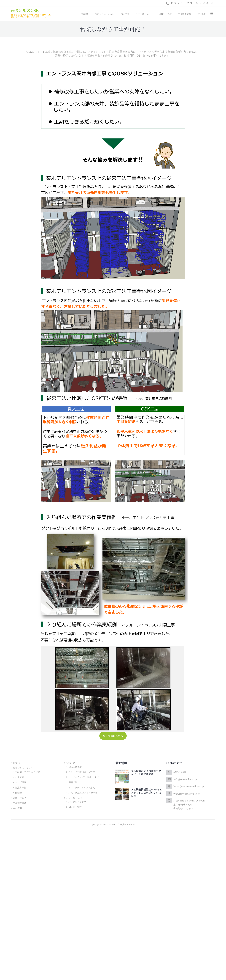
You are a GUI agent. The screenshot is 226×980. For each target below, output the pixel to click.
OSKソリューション (23, 768)
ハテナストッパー (75, 798)
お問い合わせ (20, 798)
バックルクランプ (77, 802)
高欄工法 (73, 782)
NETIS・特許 (75, 807)
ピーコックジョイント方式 (82, 787)
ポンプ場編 (21, 782)
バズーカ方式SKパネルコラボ (83, 793)
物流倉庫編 (21, 787)
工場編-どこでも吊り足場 (28, 772)
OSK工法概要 (75, 767)
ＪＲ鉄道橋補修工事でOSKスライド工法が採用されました (146, 793)
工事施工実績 (20, 803)
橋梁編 (18, 793)
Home (16, 763)
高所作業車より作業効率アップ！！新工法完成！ (146, 773)
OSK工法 (71, 763)
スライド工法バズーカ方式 (82, 772)
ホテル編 (19, 777)
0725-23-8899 (180, 772)
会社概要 (17, 808)
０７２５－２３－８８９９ (189, 3)
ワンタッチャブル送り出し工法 (84, 777)
